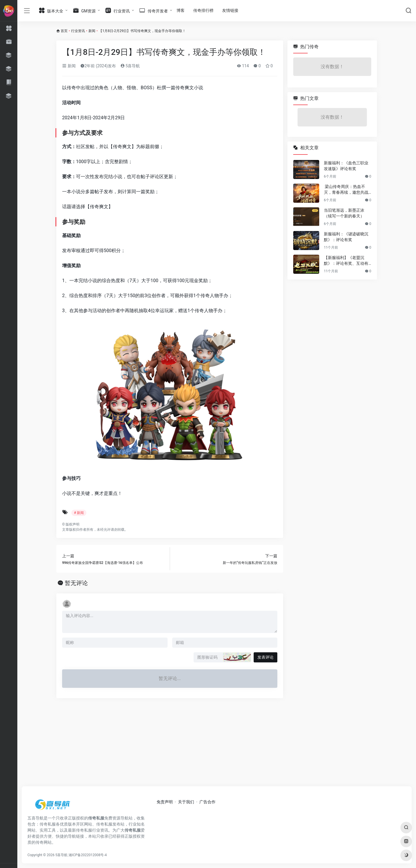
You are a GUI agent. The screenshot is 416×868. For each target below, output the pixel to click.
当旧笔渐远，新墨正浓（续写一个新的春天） (344, 213)
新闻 (92, 31)
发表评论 (265, 657)
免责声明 (165, 802)
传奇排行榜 (203, 10)
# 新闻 (79, 513)
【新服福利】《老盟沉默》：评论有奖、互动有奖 (346, 261)
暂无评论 (76, 583)
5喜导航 (130, 66)
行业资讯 (78, 31)
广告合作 (207, 802)
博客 (181, 10)
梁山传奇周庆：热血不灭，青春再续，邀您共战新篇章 (346, 190)
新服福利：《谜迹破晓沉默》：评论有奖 (346, 237)
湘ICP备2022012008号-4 (88, 855)
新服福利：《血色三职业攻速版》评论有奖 (346, 166)
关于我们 (186, 802)
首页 (64, 31)
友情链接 (230, 10)
